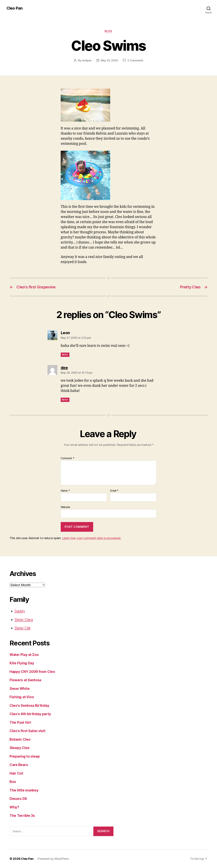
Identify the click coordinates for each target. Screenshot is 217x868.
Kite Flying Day (22, 663)
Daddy (20, 611)
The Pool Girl (20, 722)
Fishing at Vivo (22, 697)
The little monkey (24, 790)
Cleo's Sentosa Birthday (29, 706)
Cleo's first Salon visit (27, 731)
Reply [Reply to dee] (65, 400)
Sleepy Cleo (20, 748)
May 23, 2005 (109, 60)
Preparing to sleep (25, 756)
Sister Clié (23, 628)
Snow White (20, 689)
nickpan (87, 60)
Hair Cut (16, 773)
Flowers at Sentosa (25, 680)
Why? (14, 807)
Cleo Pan (15, 8)
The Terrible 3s (22, 816)
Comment (68, 458)
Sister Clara (24, 620)
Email (114, 491)
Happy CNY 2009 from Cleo (32, 672)
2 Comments (135, 60)
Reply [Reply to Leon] (65, 355)
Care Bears (19, 765)
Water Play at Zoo (24, 655)
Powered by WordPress (53, 859)
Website (65, 507)
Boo (13, 782)
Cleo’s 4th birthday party (30, 714)
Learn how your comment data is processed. (91, 538)
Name (65, 491)
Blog (108, 31)
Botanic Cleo (20, 739)
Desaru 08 (18, 799)
